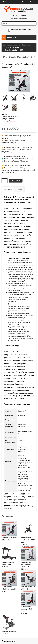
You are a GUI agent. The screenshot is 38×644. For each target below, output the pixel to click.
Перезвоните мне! (19, 18)
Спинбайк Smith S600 (28, 587)
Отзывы (19, 189)
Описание (8, 189)
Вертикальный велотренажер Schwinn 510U (26, 564)
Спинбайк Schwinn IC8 (9, 538)
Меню (5, 2)
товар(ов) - (24, 30)
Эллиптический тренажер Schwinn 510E (27, 609)
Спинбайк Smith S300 (9, 631)
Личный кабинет (28, 2)
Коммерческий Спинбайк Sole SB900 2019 (28, 540)
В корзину (16, 181)
